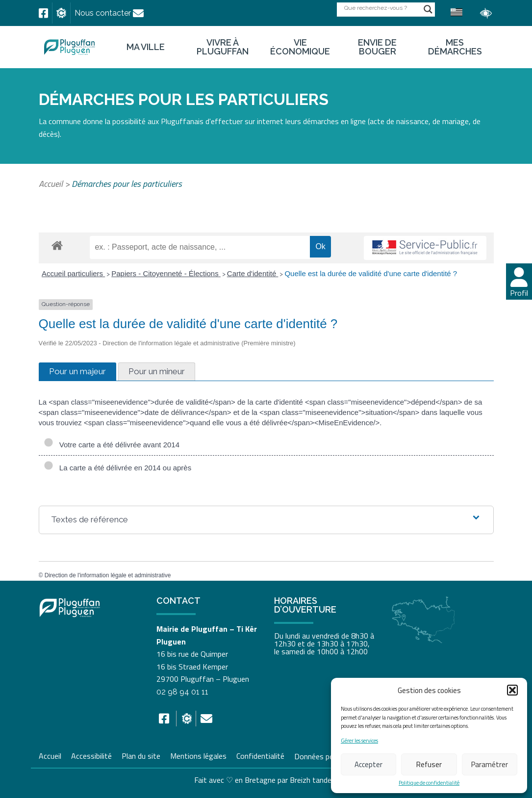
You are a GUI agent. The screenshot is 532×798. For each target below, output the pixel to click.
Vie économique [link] (300, 47)
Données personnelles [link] (330, 756)
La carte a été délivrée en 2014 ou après (118, 468)
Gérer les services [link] (359, 741)
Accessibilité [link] (91, 755)
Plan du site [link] (141, 755)
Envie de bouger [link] (377, 47)
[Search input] (381, 8)
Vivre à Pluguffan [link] (223, 47)
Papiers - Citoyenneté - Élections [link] (166, 273)
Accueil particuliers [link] (73, 273)
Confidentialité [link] (260, 755)
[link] (43, 13)
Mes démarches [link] (455, 47)
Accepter (368, 764)
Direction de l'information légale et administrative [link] (108, 575)
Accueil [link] (51, 184)
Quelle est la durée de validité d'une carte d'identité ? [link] (371, 273)
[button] (512, 690)
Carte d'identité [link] (253, 273)
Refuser (429, 764)
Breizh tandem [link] (314, 780)
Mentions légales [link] (198, 755)
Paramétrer (490, 764)
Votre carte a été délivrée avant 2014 (112, 445)
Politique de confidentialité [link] (429, 783)
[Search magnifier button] (428, 9)
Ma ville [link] (146, 47)
